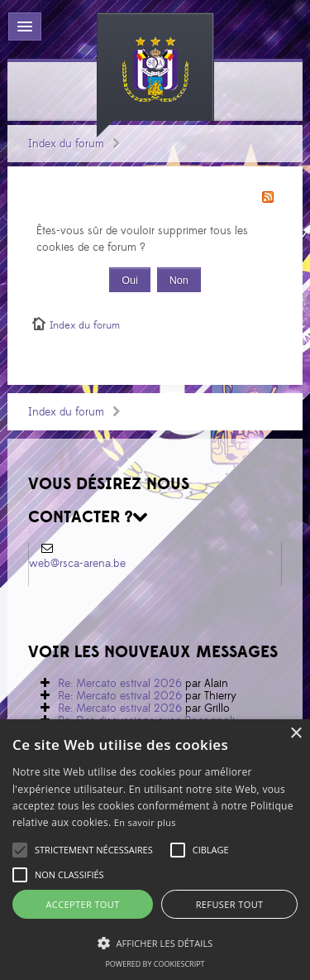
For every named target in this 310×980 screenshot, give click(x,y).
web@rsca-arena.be (77, 564)
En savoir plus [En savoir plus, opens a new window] (145, 822)
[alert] (155, 850)
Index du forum (66, 144)
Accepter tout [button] (82, 904)
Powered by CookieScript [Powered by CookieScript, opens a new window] (155, 964)
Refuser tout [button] (230, 904)
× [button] (296, 734)
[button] (94, 850)
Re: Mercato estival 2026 (120, 684)
